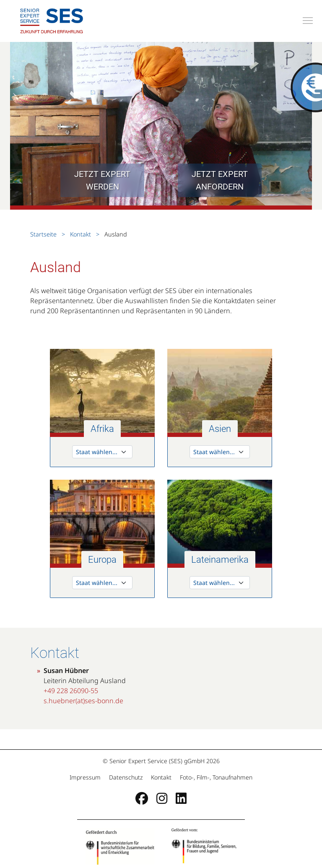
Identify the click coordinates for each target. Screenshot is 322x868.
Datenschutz (126, 777)
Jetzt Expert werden (102, 180)
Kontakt (80, 234)
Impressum (86, 777)
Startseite (44, 234)
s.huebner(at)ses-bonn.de (83, 701)
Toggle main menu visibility (308, 19)
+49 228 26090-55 (71, 691)
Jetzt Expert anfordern (220, 180)
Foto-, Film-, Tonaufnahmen (215, 777)
